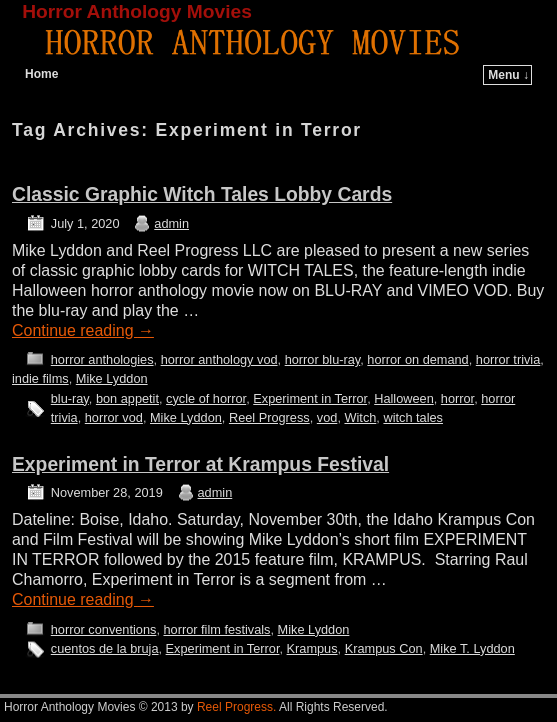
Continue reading (83, 330)
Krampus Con (384, 648)
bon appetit (127, 398)
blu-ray (70, 398)
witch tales (413, 417)
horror (457, 398)
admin (171, 223)
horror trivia (508, 359)
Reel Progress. (236, 707)
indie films (40, 378)
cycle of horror (206, 398)
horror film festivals (216, 629)
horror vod (114, 417)
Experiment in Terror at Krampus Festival (200, 464)
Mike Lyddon (112, 378)
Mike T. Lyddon (472, 648)
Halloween (404, 398)
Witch (360, 417)
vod (327, 417)
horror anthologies (102, 359)
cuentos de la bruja (105, 648)
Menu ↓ (508, 75)
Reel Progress (269, 417)
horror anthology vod (219, 359)
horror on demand (417, 359)
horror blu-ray (323, 359)
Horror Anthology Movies (137, 11)
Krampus (312, 648)
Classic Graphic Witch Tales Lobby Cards (202, 194)
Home (41, 74)
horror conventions (104, 629)
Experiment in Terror (310, 398)
